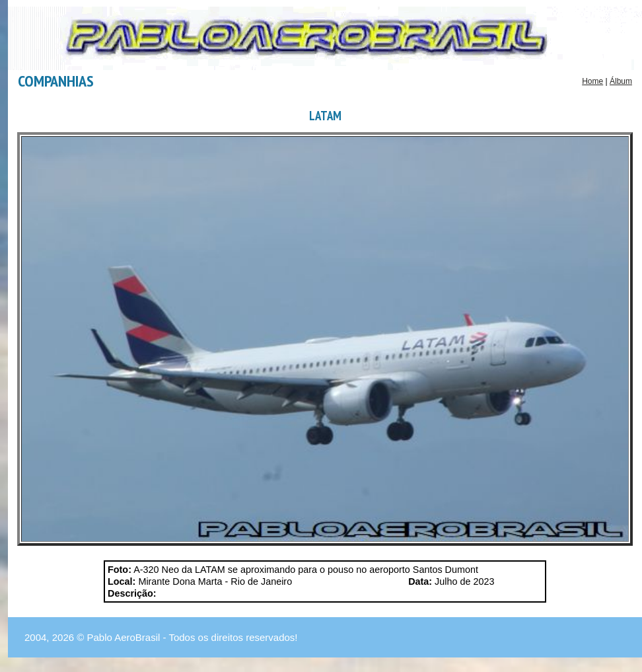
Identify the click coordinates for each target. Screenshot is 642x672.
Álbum (621, 81)
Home (592, 81)
